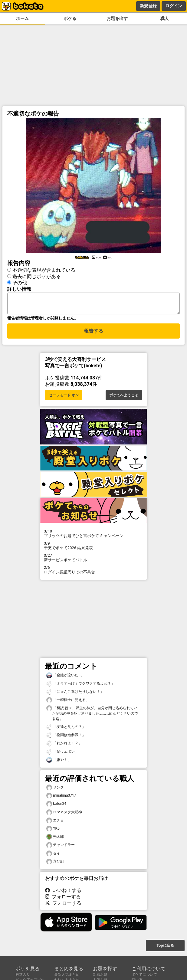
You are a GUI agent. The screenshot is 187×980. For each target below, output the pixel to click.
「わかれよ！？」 (64, 745)
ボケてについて (144, 975)
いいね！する (63, 892)
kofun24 (56, 806)
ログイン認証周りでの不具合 (93, 572)
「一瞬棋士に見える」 (68, 702)
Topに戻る (165, 946)
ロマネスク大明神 (64, 814)
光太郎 (55, 839)
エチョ (55, 822)
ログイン (174, 6)
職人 (165, 19)
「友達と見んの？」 (66, 729)
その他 (20, 282)
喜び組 (55, 863)
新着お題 (100, 975)
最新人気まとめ (67, 975)
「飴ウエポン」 (62, 754)
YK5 (53, 830)
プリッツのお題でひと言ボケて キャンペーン (93, 535)
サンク (55, 789)
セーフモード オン (64, 397)
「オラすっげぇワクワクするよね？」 (80, 685)
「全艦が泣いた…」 (65, 677)
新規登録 (148, 6)
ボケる (70, 19)
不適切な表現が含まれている (44, 269)
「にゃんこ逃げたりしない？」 (75, 694)
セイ (53, 855)
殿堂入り (23, 975)
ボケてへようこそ (124, 397)
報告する (93, 334)
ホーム (22, 19)
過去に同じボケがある (37, 275)
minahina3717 (61, 797)
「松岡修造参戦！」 (66, 737)
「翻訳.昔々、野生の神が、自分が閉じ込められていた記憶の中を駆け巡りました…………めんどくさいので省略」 (92, 715)
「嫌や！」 (59, 762)
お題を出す (117, 19)
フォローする (63, 898)
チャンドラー (61, 847)
